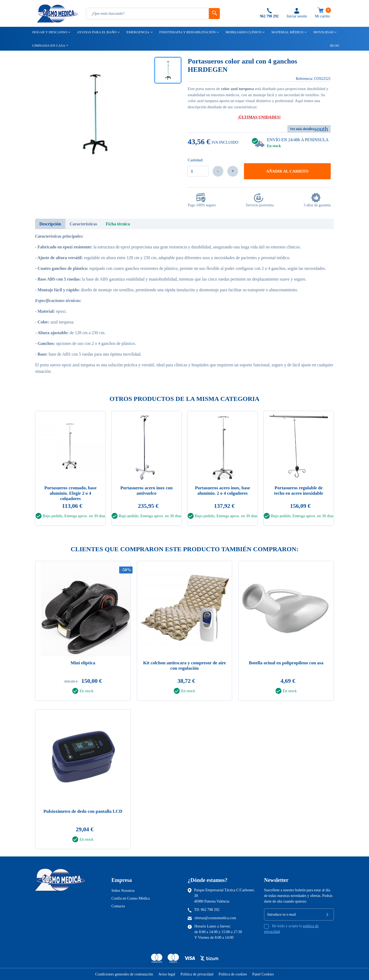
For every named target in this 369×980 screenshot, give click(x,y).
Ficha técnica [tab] (118, 224)
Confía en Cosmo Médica (131, 898)
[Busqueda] (147, 14)
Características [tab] (83, 224)
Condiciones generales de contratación (124, 974)
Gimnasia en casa (48, 45)
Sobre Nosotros (123, 891)
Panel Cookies (263, 974)
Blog (332, 45)
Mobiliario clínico (243, 32)
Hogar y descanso (49, 32)
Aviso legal (167, 974)
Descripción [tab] (50, 224)
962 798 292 (210, 910)
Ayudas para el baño (96, 32)
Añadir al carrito (287, 171)
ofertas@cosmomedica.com (215, 918)
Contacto (118, 906)
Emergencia (137, 32)
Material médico (287, 32)
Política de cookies (233, 974)
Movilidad (323, 32)
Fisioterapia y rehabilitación (187, 32)
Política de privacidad (197, 974)
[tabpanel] (70, 470)
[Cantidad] (198, 171)
